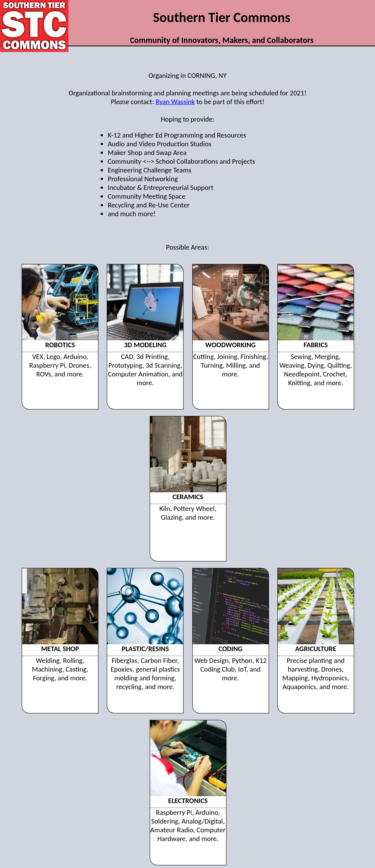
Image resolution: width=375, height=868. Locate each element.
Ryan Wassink (175, 102)
